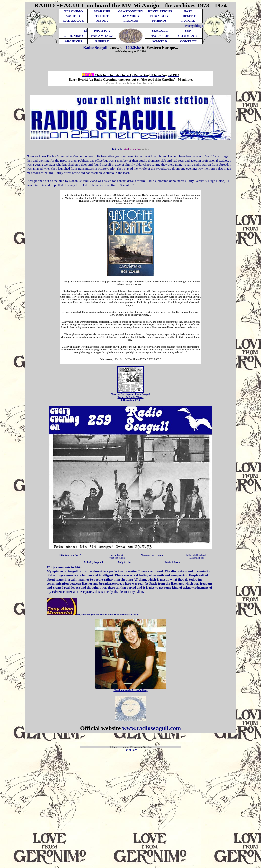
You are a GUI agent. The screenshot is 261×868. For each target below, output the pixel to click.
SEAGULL (160, 30)
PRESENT (188, 16)
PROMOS (131, 21)
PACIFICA (102, 30)
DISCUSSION (159, 36)
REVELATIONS (160, 11)
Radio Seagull (95, 48)
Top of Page (130, 750)
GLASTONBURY (131, 11)
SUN (188, 30)
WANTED (160, 41)
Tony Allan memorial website (123, 615)
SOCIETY (73, 16)
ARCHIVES (73, 41)
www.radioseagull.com (152, 728)
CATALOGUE (73, 21)
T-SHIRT (102, 16)
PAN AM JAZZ (102, 36)
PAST (188, 11)
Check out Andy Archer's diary (130, 690)
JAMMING (131, 16)
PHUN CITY (159, 16)
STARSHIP (102, 11)
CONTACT (188, 41)
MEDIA (102, 21)
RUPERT (102, 41)
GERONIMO (73, 11)
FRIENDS (159, 21)
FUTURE (188, 21)
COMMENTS (188, 36)
